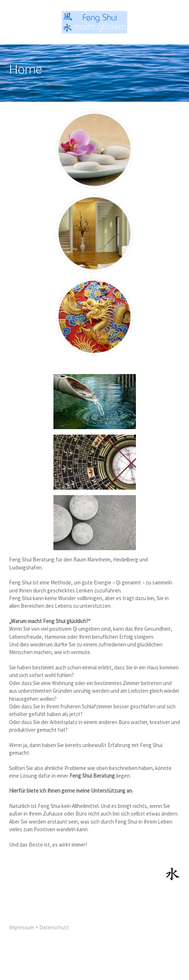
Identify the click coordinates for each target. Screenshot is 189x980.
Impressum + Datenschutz (39, 927)
